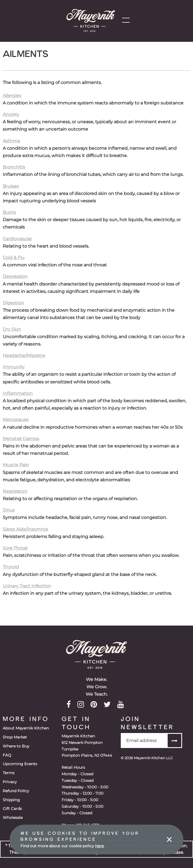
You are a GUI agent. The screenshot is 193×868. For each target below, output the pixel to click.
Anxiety (11, 114)
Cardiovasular (17, 239)
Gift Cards (12, 806)
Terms (9, 771)
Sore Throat (15, 548)
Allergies (12, 96)
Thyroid (11, 567)
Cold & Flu (14, 258)
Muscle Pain (16, 465)
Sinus (9, 510)
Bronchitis (14, 167)
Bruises (11, 186)
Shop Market (15, 737)
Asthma (11, 141)
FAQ (7, 754)
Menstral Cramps (21, 439)
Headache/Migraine (24, 355)
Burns (9, 212)
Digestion (13, 303)
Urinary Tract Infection (27, 586)
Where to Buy (16, 745)
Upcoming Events (20, 762)
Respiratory (15, 491)
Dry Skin (12, 329)
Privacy (10, 780)
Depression (15, 276)
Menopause (16, 420)
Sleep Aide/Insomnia (25, 529)
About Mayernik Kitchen (26, 728)
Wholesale (13, 815)
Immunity (14, 367)
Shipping (11, 797)
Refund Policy (16, 789)
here (99, 846)
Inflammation (18, 393)
